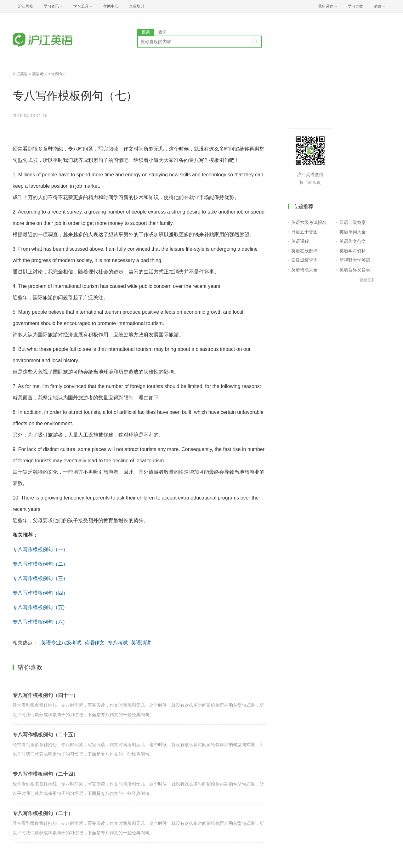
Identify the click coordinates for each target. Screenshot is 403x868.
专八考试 (118, 643)
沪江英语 (20, 74)
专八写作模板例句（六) (39, 622)
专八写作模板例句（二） (40, 564)
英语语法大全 (304, 270)
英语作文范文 (353, 241)
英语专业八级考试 (61, 643)
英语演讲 (141, 643)
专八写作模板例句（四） (40, 593)
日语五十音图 (304, 232)
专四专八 (59, 74)
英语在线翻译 (304, 251)
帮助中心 (111, 6)
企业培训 (137, 6)
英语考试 (40, 74)
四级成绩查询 (304, 260)
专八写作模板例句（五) (39, 607)
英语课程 (300, 241)
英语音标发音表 (355, 270)
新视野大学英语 (355, 260)
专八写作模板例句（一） (40, 549)
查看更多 (367, 280)
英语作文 (94, 643)
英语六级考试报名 (309, 222)
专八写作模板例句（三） (40, 578)
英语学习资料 (353, 251)
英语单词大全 (353, 232)
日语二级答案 (353, 222)
